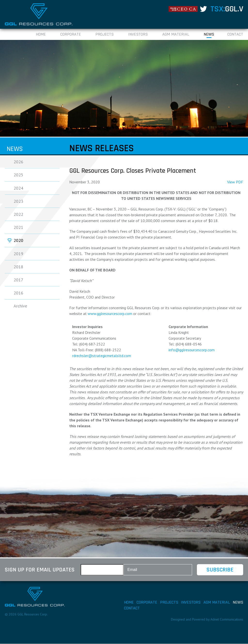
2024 (18, 188)
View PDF (235, 182)
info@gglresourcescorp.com (192, 350)
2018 (18, 267)
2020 (18, 241)
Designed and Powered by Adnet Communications (207, 620)
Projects (105, 34)
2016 (18, 293)
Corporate (71, 34)
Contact (235, 34)
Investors (138, 34)
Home (41, 34)
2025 (18, 175)
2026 (18, 162)
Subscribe (220, 570)
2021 (18, 227)
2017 (18, 280)
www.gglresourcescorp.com (110, 314)
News (209, 34)
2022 (18, 214)
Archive (20, 306)
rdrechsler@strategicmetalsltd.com (102, 356)
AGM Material (176, 34)
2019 (18, 254)
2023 (18, 201)
